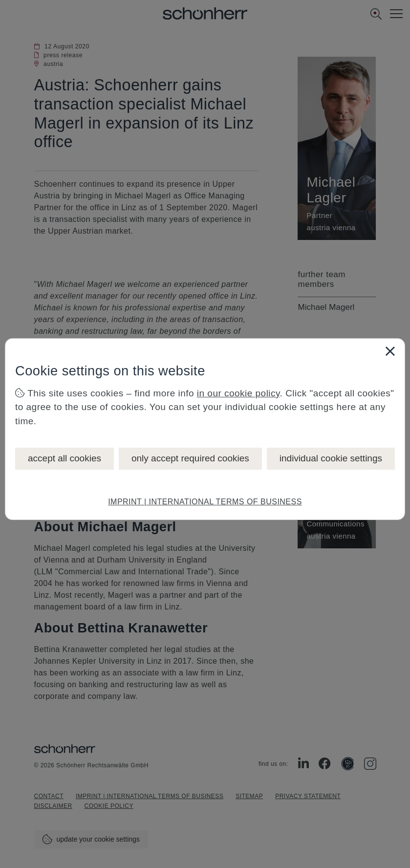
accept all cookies (65, 458)
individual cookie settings (331, 458)
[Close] (390, 351)
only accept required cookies (190, 458)
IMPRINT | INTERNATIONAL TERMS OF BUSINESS (205, 502)
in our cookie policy (238, 393)
